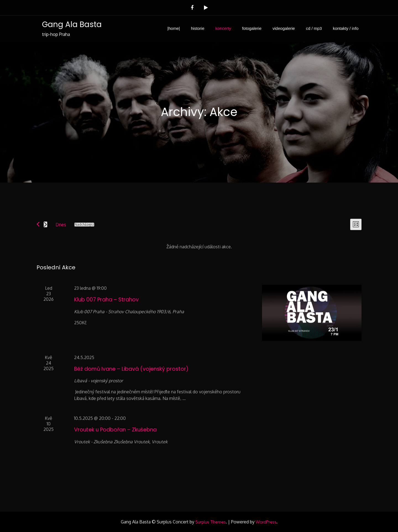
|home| (174, 28)
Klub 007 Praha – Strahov (106, 300)
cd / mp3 (314, 28)
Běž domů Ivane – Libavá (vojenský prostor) (131, 369)
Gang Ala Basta (72, 24)
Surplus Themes (211, 522)
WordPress (266, 522)
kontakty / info (346, 28)
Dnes (61, 225)
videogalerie (284, 28)
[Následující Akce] (45, 224)
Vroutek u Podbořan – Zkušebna (115, 430)
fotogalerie (252, 28)
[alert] (199, 247)
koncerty (223, 28)
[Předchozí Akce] (38, 224)
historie (198, 28)
